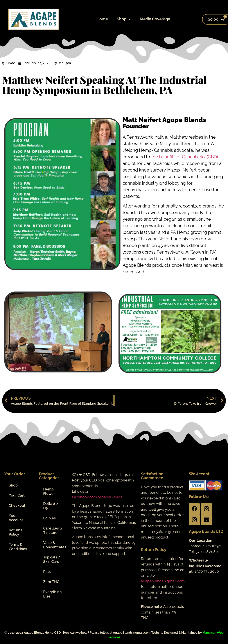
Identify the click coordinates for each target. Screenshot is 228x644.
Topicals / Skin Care (52, 559)
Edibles (49, 518)
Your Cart (17, 495)
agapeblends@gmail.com (163, 581)
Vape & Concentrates (55, 545)
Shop (124, 19)
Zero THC (51, 582)
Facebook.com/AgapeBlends (97, 497)
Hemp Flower (49, 491)
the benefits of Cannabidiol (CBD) (185, 157)
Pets (47, 572)
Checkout (17, 505)
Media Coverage (155, 19)
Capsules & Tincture (53, 530)
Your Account (16, 518)
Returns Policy (15, 532)
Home (102, 19)
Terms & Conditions (18, 547)
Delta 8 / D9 (51, 506)
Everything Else (52, 594)
